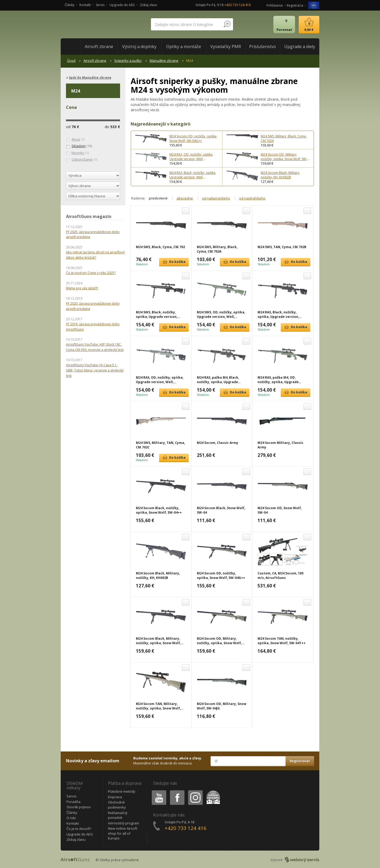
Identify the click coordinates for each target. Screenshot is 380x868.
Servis (100, 5)
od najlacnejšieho (216, 198)
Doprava (115, 797)
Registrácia (295, 5)
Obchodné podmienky (117, 805)
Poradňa (73, 802)
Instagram (195, 791)
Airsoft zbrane (95, 61)
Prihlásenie (275, 5)
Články (70, 5)
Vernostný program (123, 823)
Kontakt (85, 5)
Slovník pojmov (79, 807)
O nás (71, 818)
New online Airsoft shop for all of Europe (123, 833)
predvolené (158, 198)
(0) (75, 140)
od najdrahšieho (252, 198)
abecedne (185, 198)
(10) (79, 146)
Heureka (212, 791)
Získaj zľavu (148, 5)
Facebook (177, 791)
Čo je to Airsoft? (79, 829)
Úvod (71, 61)
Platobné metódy (122, 791)
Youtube (157, 791)
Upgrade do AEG (122, 5)
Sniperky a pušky (128, 61)
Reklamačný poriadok (118, 815)
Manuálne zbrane (164, 61)
